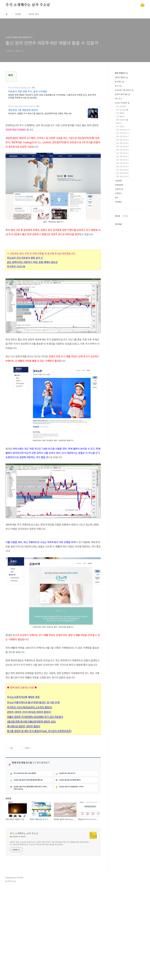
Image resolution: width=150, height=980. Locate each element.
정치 (117, 198)
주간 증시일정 (122, 110)
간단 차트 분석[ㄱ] (122, 133)
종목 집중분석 (122, 120)
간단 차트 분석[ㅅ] (122, 153)
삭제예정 (118, 202)
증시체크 (119, 82)
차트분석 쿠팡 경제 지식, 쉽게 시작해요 (28, 91)
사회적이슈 (119, 189)
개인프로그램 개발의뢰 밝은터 (23, 110)
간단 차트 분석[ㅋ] (122, 166)
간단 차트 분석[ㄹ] (122, 143)
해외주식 (119, 123)
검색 (136, 5)
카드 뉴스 (118, 99)
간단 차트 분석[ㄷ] (122, 140)
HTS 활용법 (120, 113)
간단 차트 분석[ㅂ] (122, 150)
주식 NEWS (120, 126)
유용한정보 (119, 185)
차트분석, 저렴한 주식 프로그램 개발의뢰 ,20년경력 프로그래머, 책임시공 (40, 113)
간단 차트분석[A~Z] (123, 130)
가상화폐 (118, 181)
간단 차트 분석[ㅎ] (122, 176)
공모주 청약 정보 (122, 94)
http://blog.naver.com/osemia (22, 106)
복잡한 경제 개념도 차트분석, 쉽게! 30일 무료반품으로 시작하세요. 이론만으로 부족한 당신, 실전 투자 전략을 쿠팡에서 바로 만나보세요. (52, 96)
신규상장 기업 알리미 (124, 90)
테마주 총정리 (121, 77)
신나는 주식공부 (122, 103)
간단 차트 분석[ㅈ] (122, 160)
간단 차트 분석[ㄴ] (122, 136)
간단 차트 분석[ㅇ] (122, 156)
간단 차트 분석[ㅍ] (122, 173)
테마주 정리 (34, 14)
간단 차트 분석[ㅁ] (122, 146)
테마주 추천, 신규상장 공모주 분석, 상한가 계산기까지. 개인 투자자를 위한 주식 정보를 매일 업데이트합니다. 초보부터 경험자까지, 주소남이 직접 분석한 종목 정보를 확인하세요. (50, 936)
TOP (142, 971)
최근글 (117, 216)
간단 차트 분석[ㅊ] (122, 163)
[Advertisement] (53, 553)
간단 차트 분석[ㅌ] (122, 170)
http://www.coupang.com (20, 88)
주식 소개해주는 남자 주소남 (28, 5)
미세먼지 (118, 193)
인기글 (125, 216)
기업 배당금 (120, 116)
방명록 (18, 14)
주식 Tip (118, 86)
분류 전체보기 (121, 73)
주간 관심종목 (121, 106)
